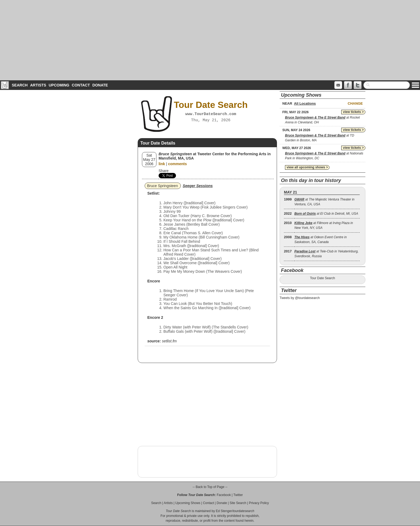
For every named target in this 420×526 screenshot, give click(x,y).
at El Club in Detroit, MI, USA (326, 214)
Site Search (238, 503)
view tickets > (353, 112)
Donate (100, 85)
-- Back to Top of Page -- (210, 487)
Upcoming (59, 85)
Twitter (238, 495)
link (162, 164)
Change (355, 103)
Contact (81, 85)
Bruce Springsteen (162, 186)
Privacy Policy (259, 503)
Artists (38, 85)
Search (20, 85)
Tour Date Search (322, 278)
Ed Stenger (224, 511)
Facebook (224, 495)
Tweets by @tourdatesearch (300, 298)
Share (164, 171)
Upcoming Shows (188, 503)
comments (177, 164)
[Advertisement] (210, 40)
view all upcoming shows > (307, 167)
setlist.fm (169, 341)
